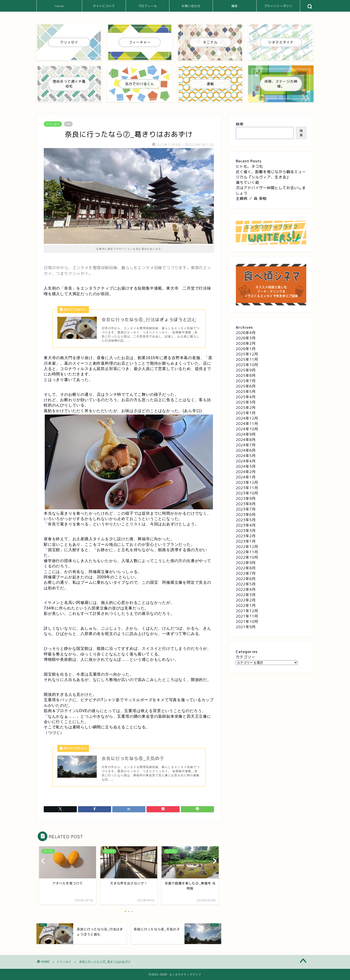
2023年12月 (247, 482)
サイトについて (104, 6)
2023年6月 (246, 515)
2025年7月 (246, 381)
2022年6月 (246, 579)
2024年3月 (246, 466)
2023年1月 (246, 541)
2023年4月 (246, 525)
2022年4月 (246, 589)
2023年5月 (246, 520)
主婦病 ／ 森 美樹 (251, 199)
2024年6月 (246, 450)
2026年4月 (246, 333)
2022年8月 (246, 568)
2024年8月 (246, 440)
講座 (235, 6)
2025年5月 (246, 392)
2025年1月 (246, 413)
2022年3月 (246, 595)
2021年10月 (247, 622)
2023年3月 (246, 531)
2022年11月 (247, 552)
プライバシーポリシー (278, 8)
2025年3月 (246, 402)
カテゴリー (245, 657)
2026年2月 (246, 343)
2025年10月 (247, 365)
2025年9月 (246, 370)
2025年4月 (246, 397)
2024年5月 (246, 456)
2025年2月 (246, 408)
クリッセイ (53, 124)
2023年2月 (246, 536)
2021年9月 (246, 627)
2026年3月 (246, 338)
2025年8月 (246, 375)
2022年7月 (246, 573)
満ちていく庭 (247, 182)
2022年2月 (246, 600)
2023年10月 (247, 493)
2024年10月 (247, 429)
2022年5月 (246, 584)
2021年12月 (247, 611)
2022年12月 (247, 547)
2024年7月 (246, 445)
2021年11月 (247, 616)
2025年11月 (247, 359)
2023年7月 (246, 509)
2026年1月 (246, 349)
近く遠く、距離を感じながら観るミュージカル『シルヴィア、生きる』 (271, 174)
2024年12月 (247, 418)
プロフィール (148, 6)
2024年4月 (246, 461)
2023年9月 (246, 499)
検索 (240, 124)
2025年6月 (246, 386)
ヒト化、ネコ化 (249, 166)
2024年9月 (246, 434)
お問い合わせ (191, 6)
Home (59, 6)
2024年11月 (247, 424)
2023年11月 (247, 488)
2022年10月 (247, 557)
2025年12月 (247, 354)
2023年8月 (246, 504)
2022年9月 (246, 563)
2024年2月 (246, 472)
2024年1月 (246, 477)
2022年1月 (246, 605)
